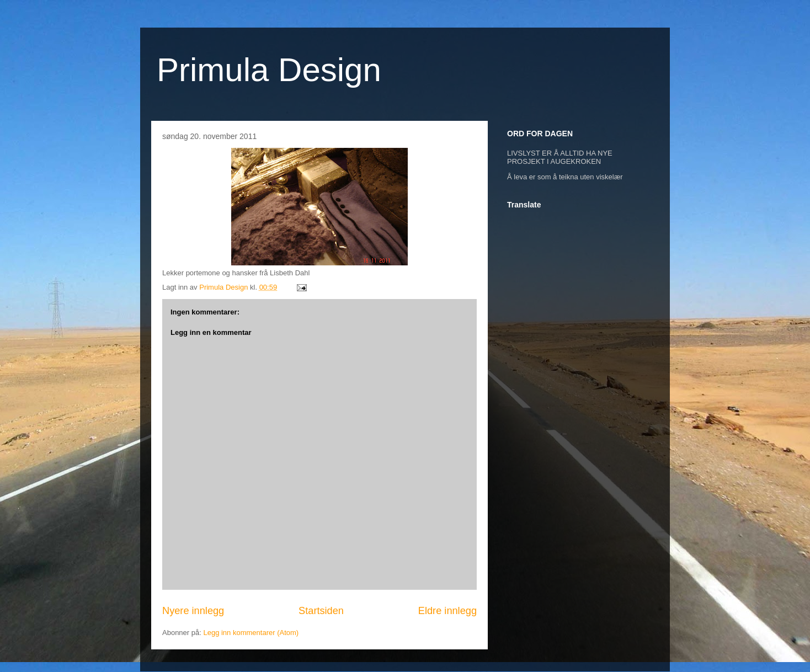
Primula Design (269, 70)
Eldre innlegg (447, 611)
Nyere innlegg (193, 611)
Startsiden (321, 611)
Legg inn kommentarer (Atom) (251, 633)
